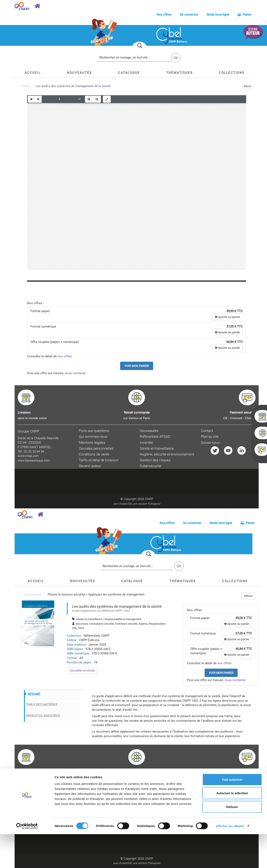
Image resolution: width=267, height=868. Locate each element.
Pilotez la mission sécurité (66, 594)
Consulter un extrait (82, 670)
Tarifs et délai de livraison (99, 460)
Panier (244, 15)
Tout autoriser (232, 813)
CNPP (149, 499)
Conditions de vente (94, 454)
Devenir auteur (90, 466)
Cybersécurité (151, 466)
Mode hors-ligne (218, 15)
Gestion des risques (155, 460)
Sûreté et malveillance (157, 448)
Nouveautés (149, 431)
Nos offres (164, 15)
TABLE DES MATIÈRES (42, 705)
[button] (129, 73)
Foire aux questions (94, 431)
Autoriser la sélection (232, 827)
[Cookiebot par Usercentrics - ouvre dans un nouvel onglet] (27, 860)
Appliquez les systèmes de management (116, 594)
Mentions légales (92, 443)
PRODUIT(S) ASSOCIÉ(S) (43, 716)
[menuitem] (38, 623)
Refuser (232, 841)
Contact (207, 431)
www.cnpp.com (28, 456)
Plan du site (210, 437)
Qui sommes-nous (93, 437)
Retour (247, 86)
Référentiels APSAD (155, 437)
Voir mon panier (137, 366)
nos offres (65, 356)
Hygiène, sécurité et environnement (167, 454)
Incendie (146, 443)
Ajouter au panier (227, 317)
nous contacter (75, 373)
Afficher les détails (230, 860)
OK (176, 58)
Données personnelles (96, 448)
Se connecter (189, 15)
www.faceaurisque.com (34, 460)
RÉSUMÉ (34, 694)
